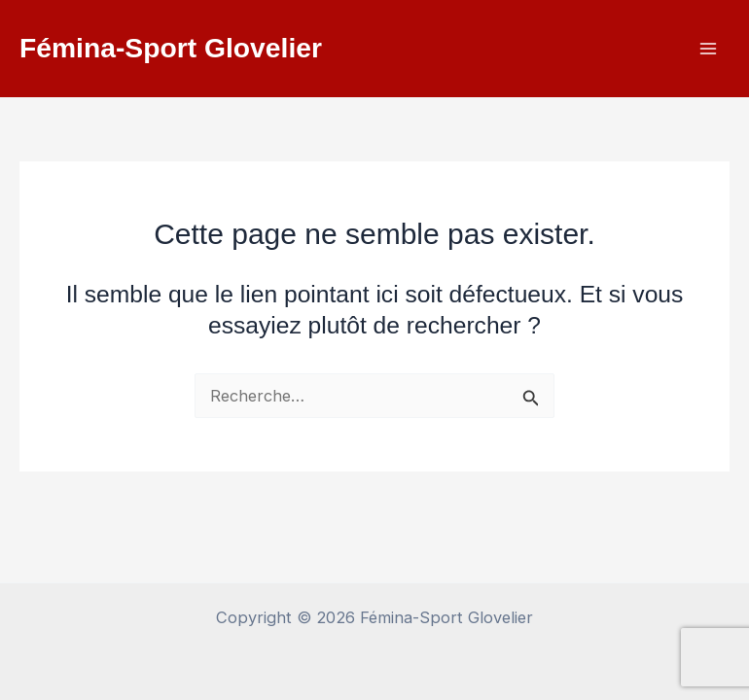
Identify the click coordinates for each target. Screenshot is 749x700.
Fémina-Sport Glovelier (171, 48)
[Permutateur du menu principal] (708, 49)
